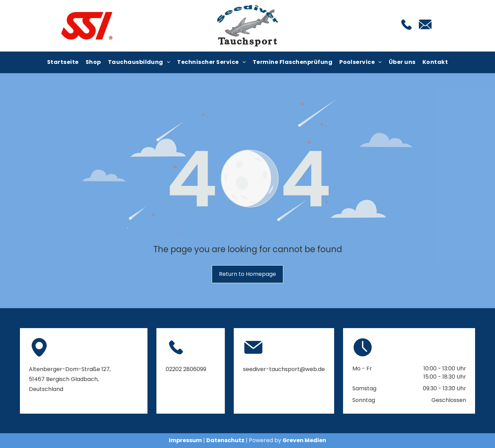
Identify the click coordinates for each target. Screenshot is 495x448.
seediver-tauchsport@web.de (284, 369)
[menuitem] (63, 62)
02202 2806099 (186, 369)
